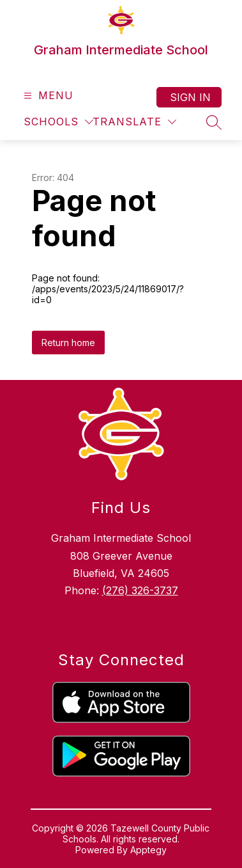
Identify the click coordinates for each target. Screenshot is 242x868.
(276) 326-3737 (140, 590)
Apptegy (148, 850)
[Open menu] (47, 96)
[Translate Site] (134, 122)
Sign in (190, 97)
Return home (68, 343)
